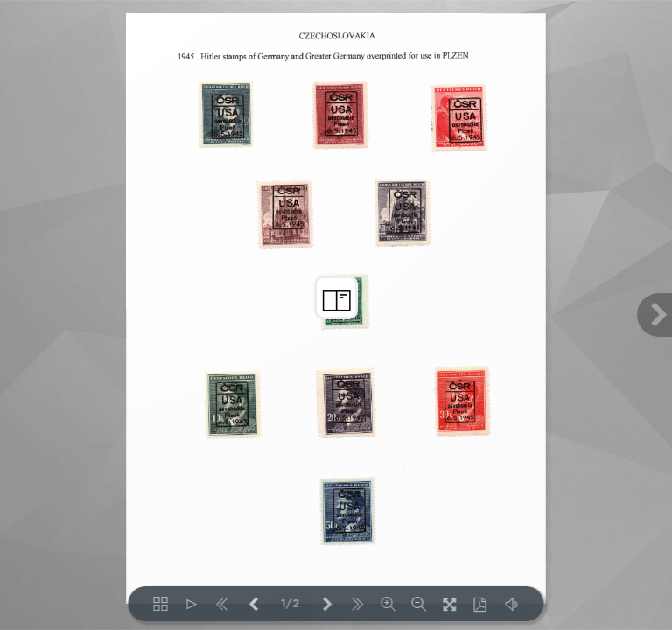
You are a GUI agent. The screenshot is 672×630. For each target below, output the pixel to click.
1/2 (290, 604)
